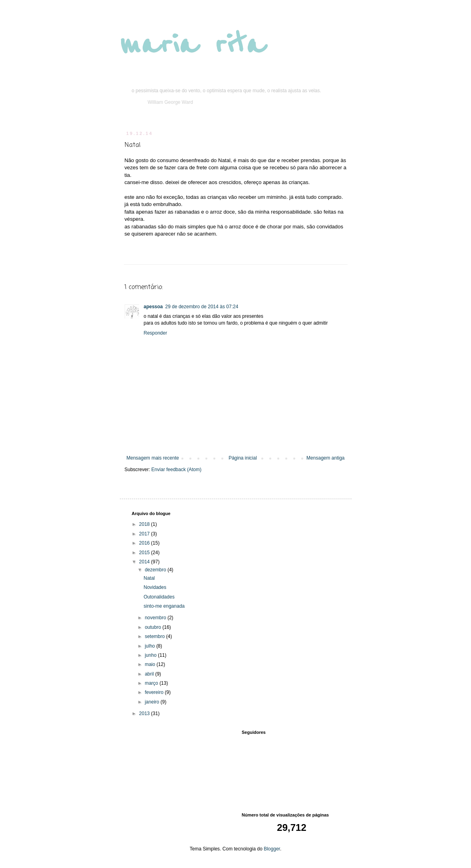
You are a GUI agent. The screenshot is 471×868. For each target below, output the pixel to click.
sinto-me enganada (164, 606)
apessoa (153, 307)
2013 (145, 713)
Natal (149, 578)
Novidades (155, 587)
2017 (145, 534)
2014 (145, 562)
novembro (156, 618)
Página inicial (243, 458)
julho (150, 646)
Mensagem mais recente (153, 458)
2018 (145, 524)
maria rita (192, 45)
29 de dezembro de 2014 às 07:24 (202, 307)
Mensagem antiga (325, 458)
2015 (145, 553)
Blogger (272, 849)
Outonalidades (159, 597)
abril (150, 674)
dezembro (156, 570)
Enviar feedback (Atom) (176, 470)
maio (150, 664)
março (152, 683)
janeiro (152, 702)
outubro (153, 627)
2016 (145, 543)
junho (151, 655)
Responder (156, 333)
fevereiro (155, 692)
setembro (155, 636)
